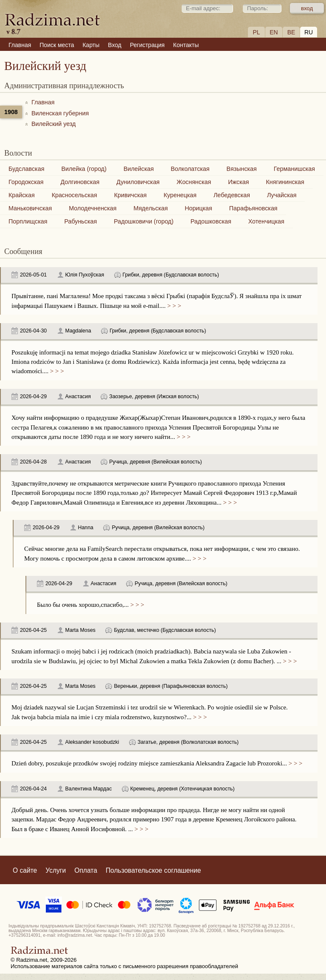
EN (274, 32)
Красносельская (74, 195)
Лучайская (282, 195)
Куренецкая (180, 195)
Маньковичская (30, 208)
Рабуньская (80, 221)
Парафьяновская (253, 208)
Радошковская (211, 221)
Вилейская (139, 169)
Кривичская (131, 195)
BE (291, 32)
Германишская (294, 169)
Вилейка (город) (84, 169)
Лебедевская (232, 195)
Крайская (22, 195)
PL (256, 32)
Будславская (26, 169)
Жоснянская (194, 182)
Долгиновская (80, 182)
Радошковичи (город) (143, 221)
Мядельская (150, 208)
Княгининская (285, 182)
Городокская (26, 182)
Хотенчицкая (266, 221)
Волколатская (190, 169)
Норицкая (198, 208)
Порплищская (28, 221)
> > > (173, 306)
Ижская (238, 182)
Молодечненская (93, 208)
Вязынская (242, 169)
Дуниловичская (138, 182)
